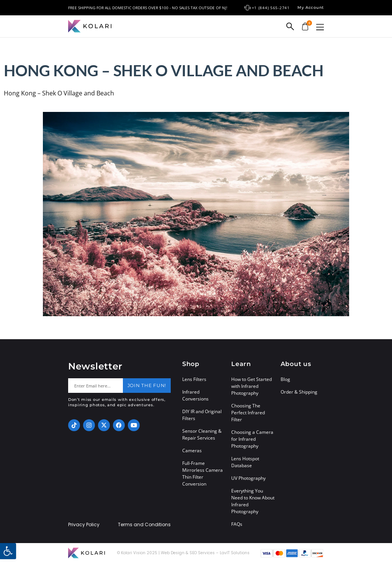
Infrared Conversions (195, 395)
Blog (285, 379)
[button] (320, 27)
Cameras (192, 451)
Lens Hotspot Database (245, 462)
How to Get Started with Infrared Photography (252, 386)
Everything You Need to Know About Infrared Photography (253, 501)
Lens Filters (194, 379)
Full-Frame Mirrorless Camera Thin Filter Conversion (203, 474)
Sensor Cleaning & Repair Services (202, 434)
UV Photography (248, 478)
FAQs (237, 524)
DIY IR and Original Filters (202, 415)
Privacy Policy (84, 525)
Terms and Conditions (144, 525)
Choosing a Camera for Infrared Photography (252, 439)
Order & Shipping (299, 392)
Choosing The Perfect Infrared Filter (248, 413)
